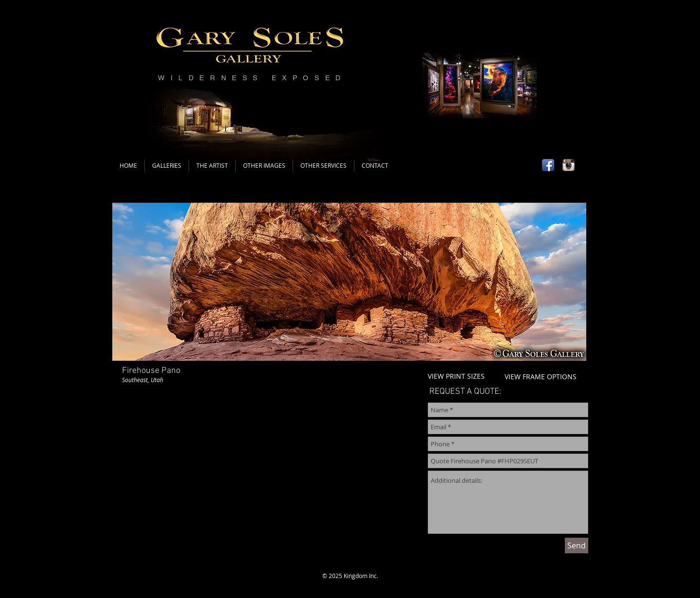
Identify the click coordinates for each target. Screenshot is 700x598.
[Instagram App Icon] (569, 165)
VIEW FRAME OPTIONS (541, 377)
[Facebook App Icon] (548, 165)
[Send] (577, 545)
